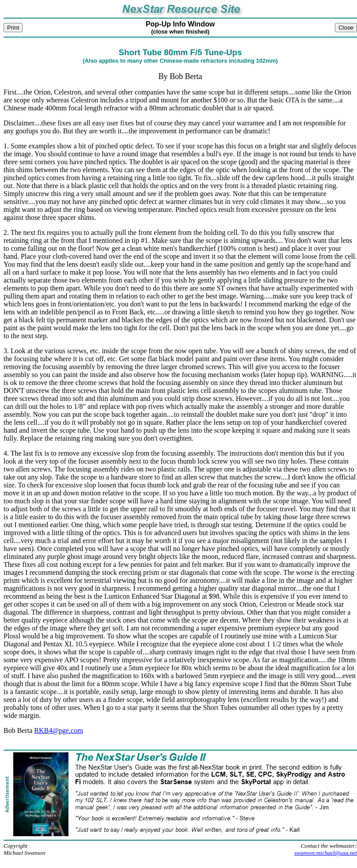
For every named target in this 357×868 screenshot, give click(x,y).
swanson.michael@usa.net (326, 853)
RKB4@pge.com (58, 730)
